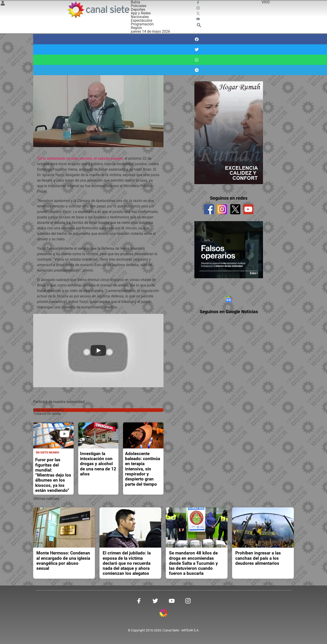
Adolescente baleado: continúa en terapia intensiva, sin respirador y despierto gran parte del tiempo (143, 469)
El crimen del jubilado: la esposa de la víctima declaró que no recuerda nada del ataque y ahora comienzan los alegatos (127, 563)
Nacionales (140, 17)
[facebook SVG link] (198, 3)
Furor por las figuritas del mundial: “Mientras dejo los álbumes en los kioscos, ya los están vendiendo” (53, 475)
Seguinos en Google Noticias (229, 320)
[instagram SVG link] (198, 9)
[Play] (98, 350)
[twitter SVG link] (198, 14)
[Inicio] (98, 10)
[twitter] (235, 209)
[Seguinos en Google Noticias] (229, 303)
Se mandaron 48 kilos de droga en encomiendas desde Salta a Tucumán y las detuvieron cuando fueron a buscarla (193, 563)
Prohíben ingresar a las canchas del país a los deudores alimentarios (258, 558)
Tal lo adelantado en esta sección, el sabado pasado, (80, 158)
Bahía (135, 2)
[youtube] (248, 209)
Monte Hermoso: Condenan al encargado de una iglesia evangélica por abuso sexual (63, 561)
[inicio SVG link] (163, 614)
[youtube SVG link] (198, 20)
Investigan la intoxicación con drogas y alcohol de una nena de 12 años (98, 464)
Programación (142, 24)
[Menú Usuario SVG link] (3, 4)
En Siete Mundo (48, 452)
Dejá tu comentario (48, 410)
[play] (64, 434)
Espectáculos (142, 20)
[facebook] (209, 209)
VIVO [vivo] (266, 2)
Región (136, 28)
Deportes (138, 9)
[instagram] (222, 209)
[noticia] (53, 436)
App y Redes (141, 13)
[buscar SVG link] (199, 26)
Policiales (139, 6)
